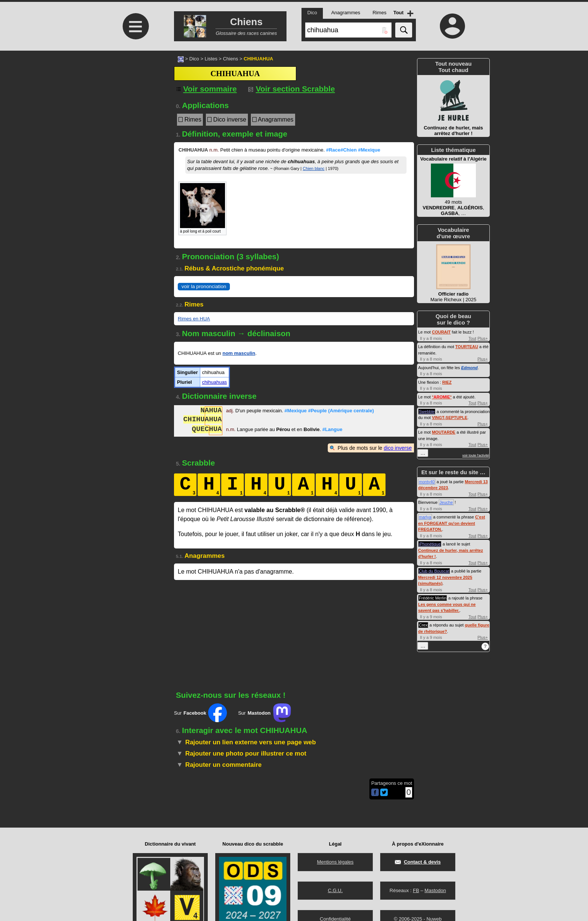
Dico (194, 59)
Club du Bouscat (434, 571)
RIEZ (447, 382)
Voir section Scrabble (292, 89)
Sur (200, 713)
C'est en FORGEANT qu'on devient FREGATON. (451, 523)
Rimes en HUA (194, 319)
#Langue (332, 430)
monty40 (427, 482)
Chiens (230, 59)
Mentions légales (335, 862)
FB (416, 890)
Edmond (469, 368)
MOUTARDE (444, 432)
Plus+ (483, 338)
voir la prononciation (204, 286)
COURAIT (441, 332)
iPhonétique (430, 544)
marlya (425, 517)
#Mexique (369, 150)
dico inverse (398, 448)
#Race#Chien (341, 150)
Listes (211, 59)
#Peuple (341, 411)
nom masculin (239, 353)
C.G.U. (335, 890)
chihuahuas (215, 382)
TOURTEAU (467, 347)
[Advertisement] (135, 113)
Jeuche (446, 502)
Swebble (427, 412)
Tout (472, 338)
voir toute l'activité (476, 455)
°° (442, 397)
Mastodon (435, 890)
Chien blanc (313, 168)
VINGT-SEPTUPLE (450, 418)
